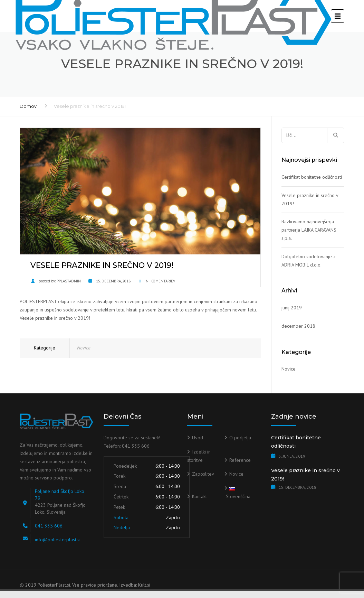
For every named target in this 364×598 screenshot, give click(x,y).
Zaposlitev (203, 474)
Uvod (198, 438)
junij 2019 (292, 308)
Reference (240, 460)
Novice (84, 348)
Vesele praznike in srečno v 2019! (310, 199)
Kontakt (199, 496)
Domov (28, 106)
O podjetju (240, 438)
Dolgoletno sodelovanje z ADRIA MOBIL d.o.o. (309, 261)
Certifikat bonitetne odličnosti (312, 177)
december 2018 (298, 326)
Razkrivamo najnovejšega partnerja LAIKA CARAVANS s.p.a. (309, 230)
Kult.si (144, 585)
